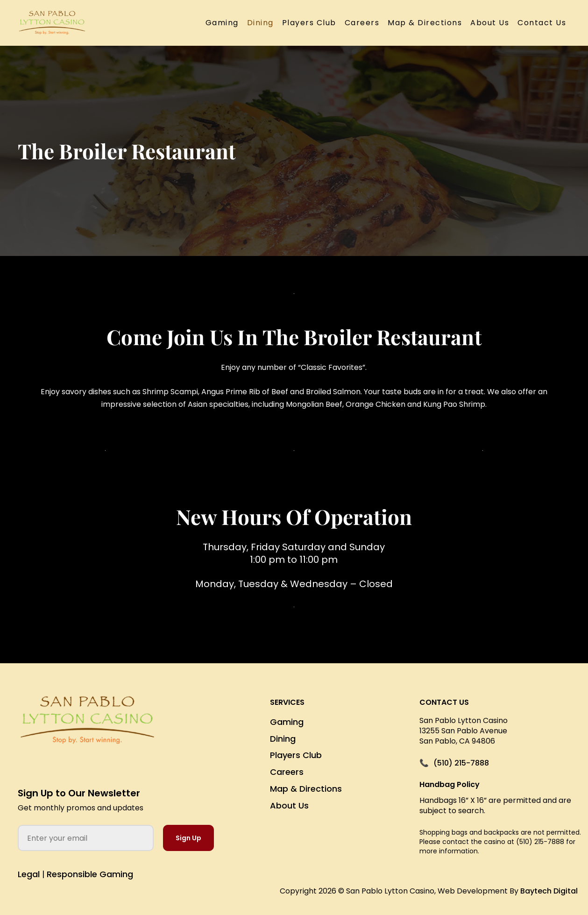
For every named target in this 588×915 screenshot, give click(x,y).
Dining (260, 23)
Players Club (309, 23)
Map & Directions (425, 23)
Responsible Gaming (90, 874)
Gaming (222, 23)
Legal (29, 874)
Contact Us (542, 23)
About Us (490, 23)
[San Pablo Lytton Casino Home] (87, 727)
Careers (362, 23)
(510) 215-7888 (461, 763)
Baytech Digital (549, 891)
